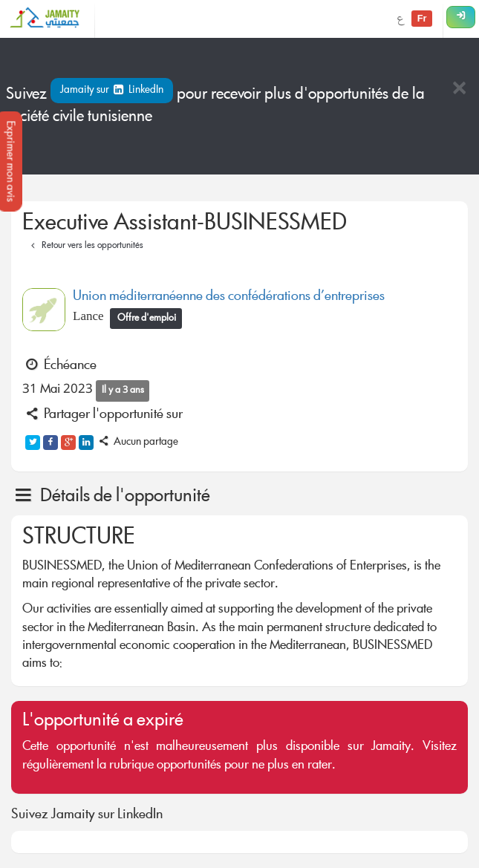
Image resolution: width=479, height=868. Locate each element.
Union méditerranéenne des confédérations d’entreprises (229, 297)
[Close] (459, 89)
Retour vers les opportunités (85, 246)
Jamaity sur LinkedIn (112, 91)
